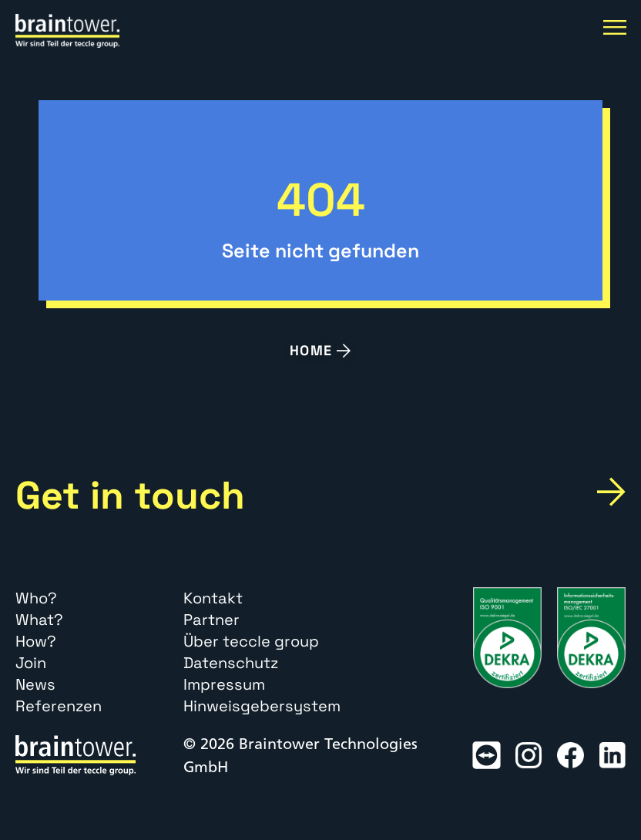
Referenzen (59, 706)
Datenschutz (231, 663)
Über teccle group (251, 641)
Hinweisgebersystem (262, 706)
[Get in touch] (611, 493)
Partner (211, 620)
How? (36, 641)
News (35, 684)
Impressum (224, 684)
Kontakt (213, 598)
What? (39, 620)
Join (31, 663)
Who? (36, 598)
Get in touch (130, 496)
